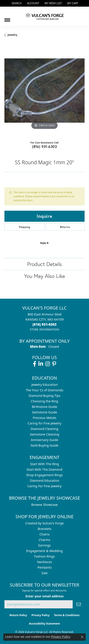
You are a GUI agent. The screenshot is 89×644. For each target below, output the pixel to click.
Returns (65, 227)
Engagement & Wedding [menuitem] (44, 551)
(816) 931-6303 (44, 146)
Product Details (44, 264)
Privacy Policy (40, 615)
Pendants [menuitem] (45, 567)
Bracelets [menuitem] (44, 529)
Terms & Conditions (67, 615)
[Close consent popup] (82, 637)
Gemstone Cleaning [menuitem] (44, 434)
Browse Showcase (44, 505)
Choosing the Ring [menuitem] (45, 401)
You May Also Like (44, 276)
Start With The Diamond (45, 469)
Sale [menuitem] (45, 573)
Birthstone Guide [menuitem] (44, 407)
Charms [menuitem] (44, 540)
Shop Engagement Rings (45, 475)
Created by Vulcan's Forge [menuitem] (45, 523)
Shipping (24, 227)
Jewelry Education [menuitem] (44, 385)
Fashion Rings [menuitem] (45, 556)
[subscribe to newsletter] (79, 604)
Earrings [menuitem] (44, 545)
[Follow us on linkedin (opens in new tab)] (41, 364)
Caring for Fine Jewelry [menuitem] (45, 423)
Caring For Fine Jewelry (44, 486)
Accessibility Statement (44, 624)
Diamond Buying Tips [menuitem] (44, 396)
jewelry (12, 35)
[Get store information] (44, 330)
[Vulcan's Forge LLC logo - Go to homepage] (45, 16)
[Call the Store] (44, 324)
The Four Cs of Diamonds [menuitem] (45, 390)
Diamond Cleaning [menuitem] (44, 429)
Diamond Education (44, 481)
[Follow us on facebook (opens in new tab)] (35, 364)
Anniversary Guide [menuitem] (44, 440)
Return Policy (18, 615)
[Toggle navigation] (7, 18)
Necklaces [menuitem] (44, 562)
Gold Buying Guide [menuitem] (44, 445)
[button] (16, 3)
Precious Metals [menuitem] (44, 418)
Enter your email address (44, 596)
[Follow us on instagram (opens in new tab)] (48, 364)
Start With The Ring (44, 464)
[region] (44, 91)
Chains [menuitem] (45, 534)
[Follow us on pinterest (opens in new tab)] (54, 364)
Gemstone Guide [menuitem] (45, 412)
